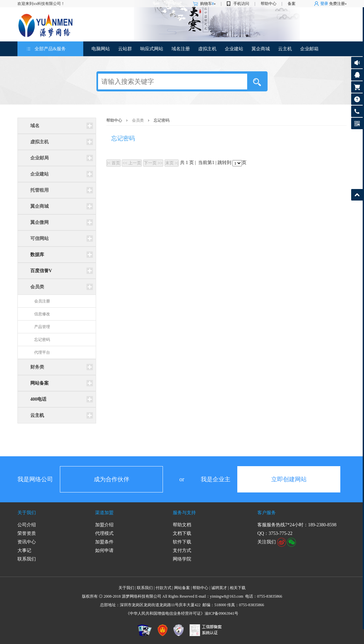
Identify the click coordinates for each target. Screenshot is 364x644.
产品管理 (42, 327)
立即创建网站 (289, 479)
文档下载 (182, 533)
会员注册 (42, 301)
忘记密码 (42, 340)
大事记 (24, 550)
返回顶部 (357, 195)
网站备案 (39, 383)
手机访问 (241, 4)
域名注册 (181, 49)
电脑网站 (101, 49)
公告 (357, 63)
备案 (292, 4)
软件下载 (182, 542)
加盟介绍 (104, 525)
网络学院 (182, 559)
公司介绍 (27, 525)
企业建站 (234, 49)
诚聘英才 (219, 588)
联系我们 (27, 559)
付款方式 (164, 588)
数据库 (37, 255)
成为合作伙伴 (112, 479)
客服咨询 (357, 75)
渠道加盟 (104, 513)
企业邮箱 (309, 49)
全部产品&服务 (50, 49)
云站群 (125, 49)
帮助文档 (182, 525)
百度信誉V (41, 271)
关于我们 (27, 513)
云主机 (285, 49)
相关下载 (238, 588)
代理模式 (104, 533)
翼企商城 (261, 49)
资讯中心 (27, 542)
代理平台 (42, 352)
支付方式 (182, 550)
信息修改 (42, 314)
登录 (324, 4)
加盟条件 (104, 542)
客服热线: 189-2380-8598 (356, 113)
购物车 (208, 4)
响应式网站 (152, 49)
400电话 (38, 399)
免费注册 (337, 4)
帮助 (357, 99)
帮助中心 (269, 4)
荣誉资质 (27, 533)
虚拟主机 (207, 49)
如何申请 (104, 550)
